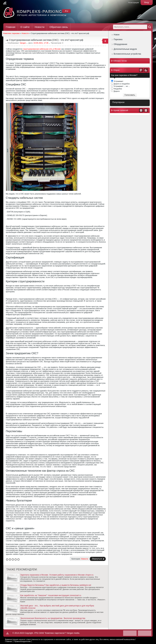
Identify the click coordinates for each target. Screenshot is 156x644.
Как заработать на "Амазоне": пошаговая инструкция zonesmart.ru (43, 595)
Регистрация (134, 2)
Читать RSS (5, 3)
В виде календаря (141, 110)
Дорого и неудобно (121, 84)
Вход (147, 2)
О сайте (25, 27)
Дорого (116, 91)
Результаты (146, 70)
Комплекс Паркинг (37, 12)
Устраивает (118, 81)
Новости (39, 27)
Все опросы (141, 70)
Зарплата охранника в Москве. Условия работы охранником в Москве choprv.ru (50, 575)
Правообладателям (22, 641)
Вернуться (97, 559)
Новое (117, 35)
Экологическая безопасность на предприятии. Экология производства (45, 618)
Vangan (23, 43)
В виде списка (146, 110)
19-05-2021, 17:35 (41, 43)
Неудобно (118, 89)
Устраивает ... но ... (122, 86)
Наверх (7, 633)
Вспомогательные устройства (127, 54)
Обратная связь (59, 27)
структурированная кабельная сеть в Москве (42, 49)
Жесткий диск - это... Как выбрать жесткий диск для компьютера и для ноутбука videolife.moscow (50, 607)
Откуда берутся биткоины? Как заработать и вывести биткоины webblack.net (48, 585)
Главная (11, 27)
